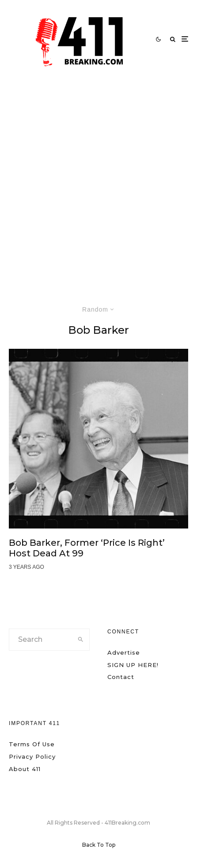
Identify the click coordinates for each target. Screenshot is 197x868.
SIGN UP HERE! (133, 665)
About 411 (25, 769)
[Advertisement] (98, 181)
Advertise (124, 652)
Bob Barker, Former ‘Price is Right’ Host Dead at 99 (87, 548)
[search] (81, 640)
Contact (121, 677)
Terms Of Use (32, 744)
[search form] (41, 640)
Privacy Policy (32, 756)
